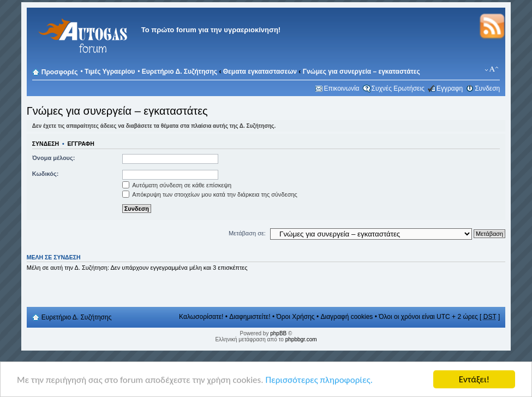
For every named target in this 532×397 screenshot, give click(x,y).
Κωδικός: (46, 174)
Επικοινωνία (341, 88)
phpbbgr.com (301, 339)
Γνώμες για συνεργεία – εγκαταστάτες (361, 72)
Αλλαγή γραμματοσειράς (492, 69)
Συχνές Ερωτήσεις (398, 88)
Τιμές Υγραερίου (110, 72)
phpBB (278, 333)
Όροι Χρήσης (295, 317)
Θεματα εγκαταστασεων (260, 72)
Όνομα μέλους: (54, 158)
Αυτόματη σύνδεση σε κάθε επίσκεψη (177, 185)
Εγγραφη (450, 88)
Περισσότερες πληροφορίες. (319, 380)
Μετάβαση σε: (247, 233)
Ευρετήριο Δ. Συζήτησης (180, 72)
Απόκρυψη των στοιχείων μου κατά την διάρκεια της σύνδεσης (210, 194)
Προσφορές (60, 72)
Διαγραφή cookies (346, 317)
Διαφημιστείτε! (250, 317)
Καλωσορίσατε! (201, 317)
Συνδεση (487, 88)
